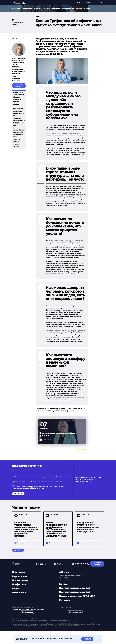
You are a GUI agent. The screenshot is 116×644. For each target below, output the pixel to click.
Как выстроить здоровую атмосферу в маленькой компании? (17, 143)
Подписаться (18, 494)
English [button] (88, 3)
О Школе (16, 8)
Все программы (27, 612)
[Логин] (80, 3)
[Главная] (19, 3)
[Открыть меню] (101, 3)
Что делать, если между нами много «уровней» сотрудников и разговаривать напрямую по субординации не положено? (18, 99)
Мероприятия (68, 8)
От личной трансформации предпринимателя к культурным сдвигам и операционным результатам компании (26, 529)
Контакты (64, 600)
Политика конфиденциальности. (39, 620)
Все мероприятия (75, 612)
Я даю (40, 487)
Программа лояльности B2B (75, 592)
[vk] (81, 564)
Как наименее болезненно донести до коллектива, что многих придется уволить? (19, 122)
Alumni (87, 8)
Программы (27, 8)
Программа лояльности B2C (75, 588)
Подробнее (47, 440)
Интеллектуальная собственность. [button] (21, 620)
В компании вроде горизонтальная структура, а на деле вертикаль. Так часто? (19, 112)
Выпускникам (20, 593)
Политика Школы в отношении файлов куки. (60, 620)
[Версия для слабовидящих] (94, 3)
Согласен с (38, 482)
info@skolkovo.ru (62, 564)
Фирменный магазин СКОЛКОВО (77, 596)
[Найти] (83, 3)
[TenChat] (88, 564)
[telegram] (75, 564)
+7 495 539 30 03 (43, 564)
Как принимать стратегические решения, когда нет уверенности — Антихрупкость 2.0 (88, 527)
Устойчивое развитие (65, 580)
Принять (87, 639)
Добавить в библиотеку (19, 86)
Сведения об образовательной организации (71, 576)
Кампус (63, 584)
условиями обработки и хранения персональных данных (42, 482)
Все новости (18, 550)
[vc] (86, 564)
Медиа (79, 8)
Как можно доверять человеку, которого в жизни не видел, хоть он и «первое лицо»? (19, 133)
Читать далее (22, 543)
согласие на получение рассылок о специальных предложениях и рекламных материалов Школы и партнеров (40, 487)
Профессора (40, 8)
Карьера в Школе (64, 578)
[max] (73, 564)
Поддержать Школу (97, 564)
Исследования (53, 8)
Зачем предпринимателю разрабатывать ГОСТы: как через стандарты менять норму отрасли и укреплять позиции (56, 529)
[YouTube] (78, 564)
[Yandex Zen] (83, 564)
